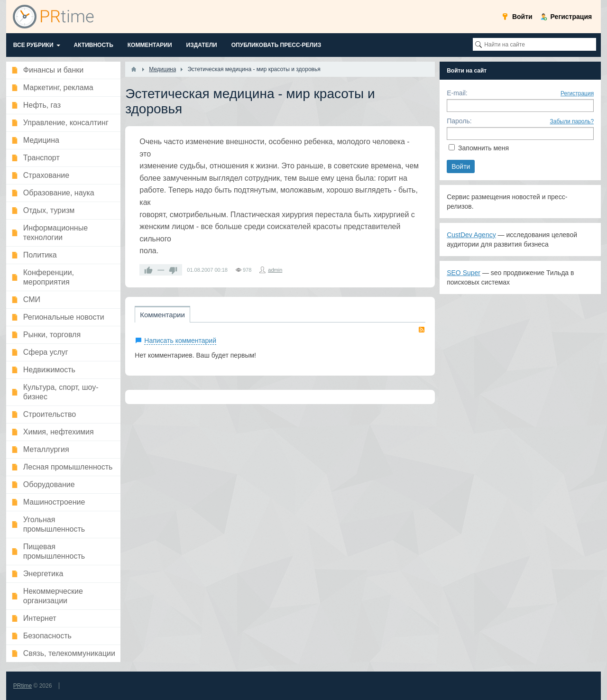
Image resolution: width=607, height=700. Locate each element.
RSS (422, 330)
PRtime (23, 686)
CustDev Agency (471, 235)
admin (275, 270)
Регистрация (577, 93)
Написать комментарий (180, 341)
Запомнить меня (483, 148)
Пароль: (459, 121)
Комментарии (162, 315)
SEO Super (464, 273)
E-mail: (457, 93)
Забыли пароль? (572, 121)
